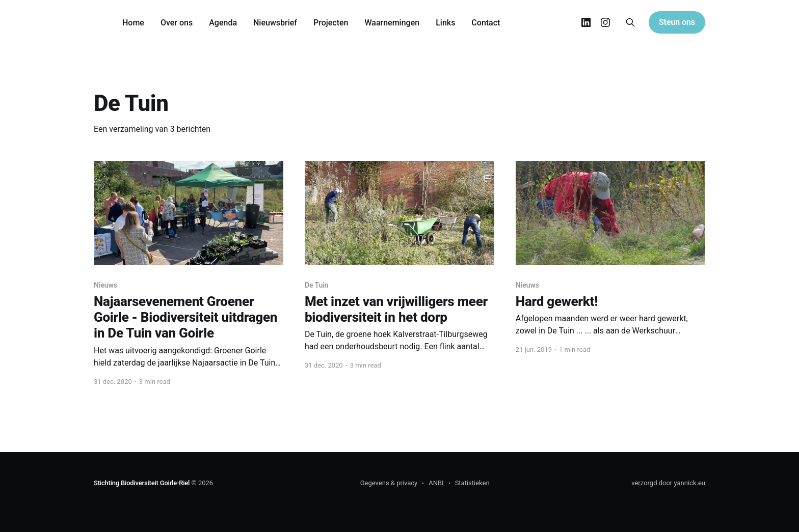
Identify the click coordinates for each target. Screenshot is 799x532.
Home (133, 23)
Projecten (331, 23)
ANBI (436, 483)
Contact (486, 23)
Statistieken (472, 483)
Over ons (177, 23)
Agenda (223, 23)
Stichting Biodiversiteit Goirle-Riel (142, 483)
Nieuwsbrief (275, 23)
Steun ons (677, 22)
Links (445, 23)
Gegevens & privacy (389, 483)
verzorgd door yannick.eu (668, 483)
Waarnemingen (392, 23)
